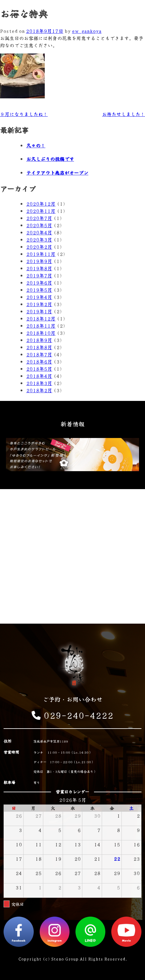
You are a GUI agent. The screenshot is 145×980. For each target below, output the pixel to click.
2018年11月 (41, 326)
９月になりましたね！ (24, 114)
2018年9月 (39, 340)
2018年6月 (39, 361)
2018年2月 (39, 390)
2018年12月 (41, 318)
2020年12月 (41, 204)
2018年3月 (39, 383)
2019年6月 (39, 283)
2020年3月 (39, 239)
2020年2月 (39, 247)
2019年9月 (39, 261)
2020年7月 (39, 218)
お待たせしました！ (124, 114)
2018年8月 (39, 347)
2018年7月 (39, 354)
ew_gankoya (87, 31)
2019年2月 (39, 304)
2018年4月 (39, 376)
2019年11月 (41, 254)
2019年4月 (39, 297)
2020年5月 (39, 225)
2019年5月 (39, 290)
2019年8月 (39, 268)
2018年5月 (39, 369)
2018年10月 (41, 333)
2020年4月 (39, 232)
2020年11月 (41, 211)
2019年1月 (39, 311)
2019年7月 (39, 275)
